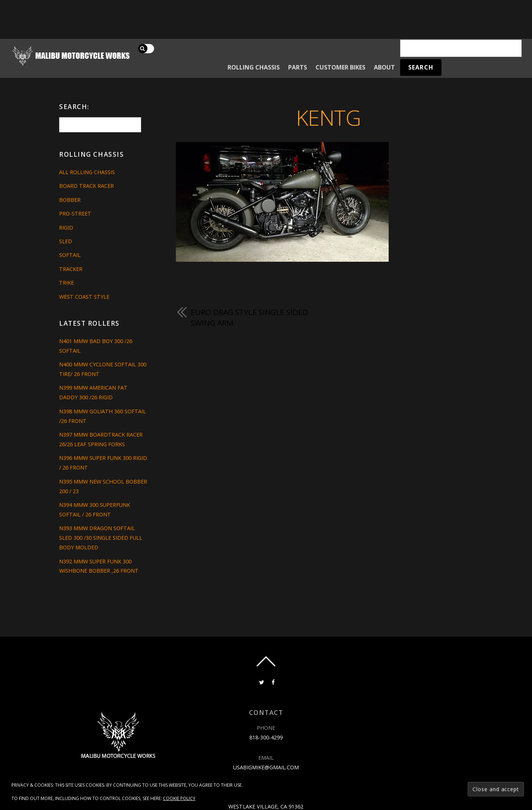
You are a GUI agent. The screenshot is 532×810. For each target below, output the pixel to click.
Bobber (70, 200)
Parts (298, 67)
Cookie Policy (179, 798)
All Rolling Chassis (87, 172)
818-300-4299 (266, 737)
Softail (70, 255)
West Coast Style (84, 297)
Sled (66, 241)
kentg (328, 117)
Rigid (66, 228)
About (384, 67)
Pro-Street (75, 213)
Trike (66, 283)
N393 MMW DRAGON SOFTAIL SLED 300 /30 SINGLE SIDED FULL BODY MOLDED (101, 538)
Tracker (71, 269)
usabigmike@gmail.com (266, 767)
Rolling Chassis (254, 67)
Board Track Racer (86, 186)
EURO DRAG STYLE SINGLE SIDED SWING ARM (249, 318)
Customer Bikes (340, 67)
